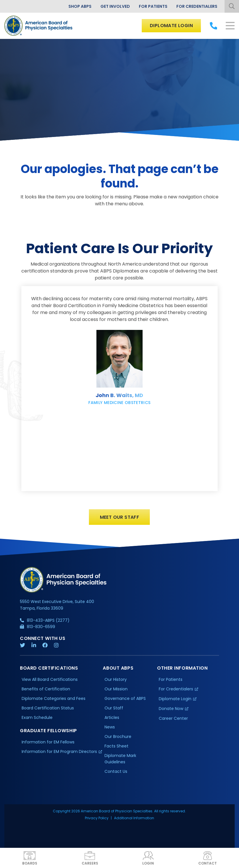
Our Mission (116, 691)
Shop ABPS (80, 6)
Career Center (173, 720)
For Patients (153, 6)
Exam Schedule (37, 719)
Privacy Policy (97, 820)
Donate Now (171, 710)
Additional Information (134, 820)
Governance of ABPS (125, 700)
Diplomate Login (171, 26)
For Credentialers (197, 6)
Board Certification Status (48, 710)
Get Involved (115, 6)
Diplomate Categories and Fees (54, 700)
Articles (112, 719)
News (110, 729)
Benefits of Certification (46, 691)
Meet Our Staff (120, 519)
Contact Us (116, 773)
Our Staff (114, 710)
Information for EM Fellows (48, 744)
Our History (116, 681)
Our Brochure (118, 738)
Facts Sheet (116, 748)
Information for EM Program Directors (59, 753)
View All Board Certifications (50, 681)
